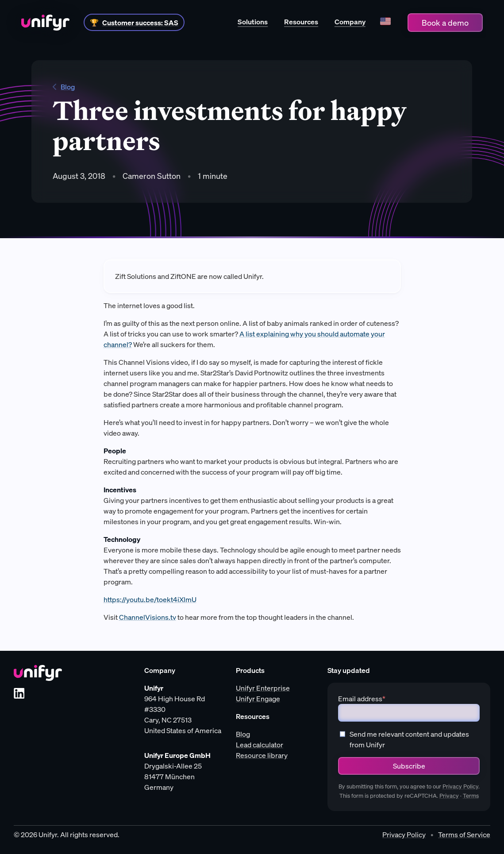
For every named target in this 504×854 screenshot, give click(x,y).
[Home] (45, 23)
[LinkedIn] (19, 693)
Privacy (449, 796)
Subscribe (409, 766)
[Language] (385, 22)
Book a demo (445, 23)
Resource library (262, 755)
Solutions (253, 22)
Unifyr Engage (258, 699)
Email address (362, 699)
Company (350, 22)
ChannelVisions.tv (148, 617)
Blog (64, 87)
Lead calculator (260, 745)
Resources (301, 22)
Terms (471, 796)
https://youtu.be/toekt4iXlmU (150, 599)
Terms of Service (464, 835)
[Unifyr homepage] (38, 673)
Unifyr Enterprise (263, 688)
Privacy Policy (460, 786)
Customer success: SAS (140, 23)
